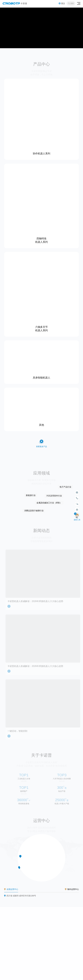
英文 (62, 3)
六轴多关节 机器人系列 (41, 328)
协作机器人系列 (41, 153)
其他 (41, 424)
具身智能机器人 (41, 377)
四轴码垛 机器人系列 (41, 240)
